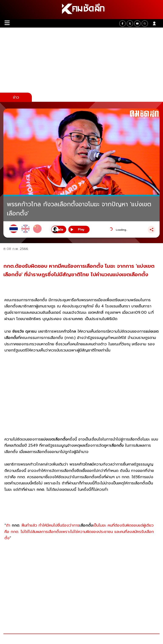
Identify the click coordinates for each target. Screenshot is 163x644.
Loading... (122, 230)
